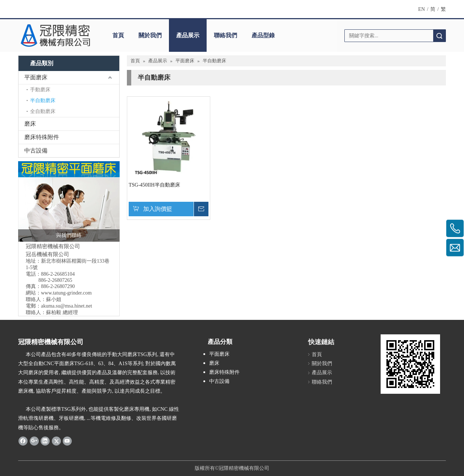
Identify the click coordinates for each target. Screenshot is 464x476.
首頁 (118, 35)
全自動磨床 (43, 111)
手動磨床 (40, 90)
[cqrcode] (410, 364)
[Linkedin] (45, 441)
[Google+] (34, 441)
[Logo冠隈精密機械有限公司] (55, 36)
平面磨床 (36, 77)
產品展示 (188, 35)
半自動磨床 (43, 101)
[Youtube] (67, 441)
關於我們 (150, 35)
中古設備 (36, 151)
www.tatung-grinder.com (66, 293)
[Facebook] (23, 441)
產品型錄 (263, 35)
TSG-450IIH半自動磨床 (154, 185)
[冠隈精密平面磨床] (69, 201)
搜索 (439, 36)
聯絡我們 (225, 35)
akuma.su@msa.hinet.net (67, 306)
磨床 (30, 124)
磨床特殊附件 (42, 137)
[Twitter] (56, 441)
